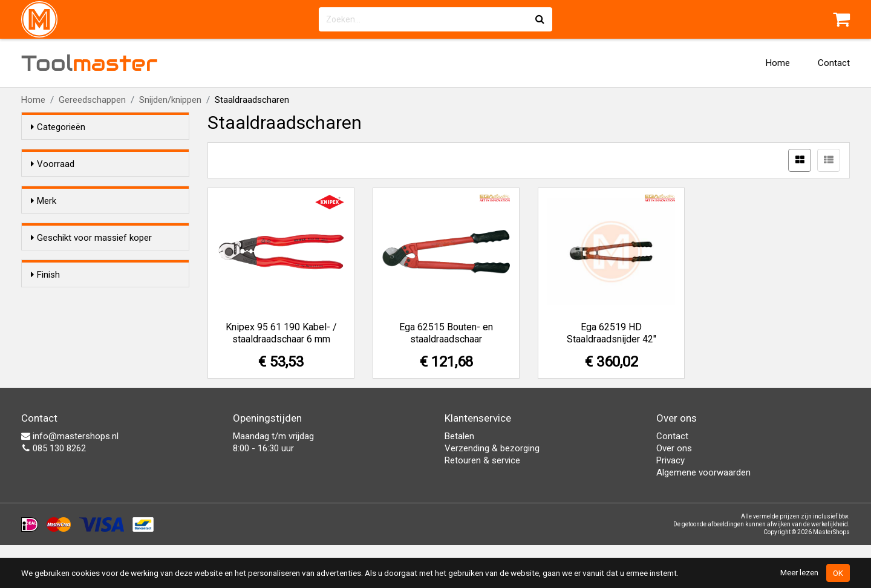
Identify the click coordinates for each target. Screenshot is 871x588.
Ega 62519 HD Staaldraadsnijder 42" (612, 333)
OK (838, 573)
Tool (90, 63)
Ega (62, 246)
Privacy (670, 503)
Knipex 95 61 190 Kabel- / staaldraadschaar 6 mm (281, 333)
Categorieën (58, 127)
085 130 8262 (54, 491)
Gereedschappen (92, 100)
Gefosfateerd (82, 394)
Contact (834, 63)
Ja (60, 320)
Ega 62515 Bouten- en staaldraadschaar (446, 333)
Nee (63, 336)
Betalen (459, 479)
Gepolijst (72, 410)
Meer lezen (799, 572)
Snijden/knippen (170, 100)
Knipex (68, 261)
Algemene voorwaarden (703, 515)
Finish (45, 371)
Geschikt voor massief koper (91, 297)
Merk (44, 223)
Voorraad (53, 164)
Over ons (674, 491)
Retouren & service (482, 503)
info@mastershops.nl (70, 479)
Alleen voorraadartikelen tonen (109, 187)
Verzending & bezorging (492, 491)
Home (778, 63)
